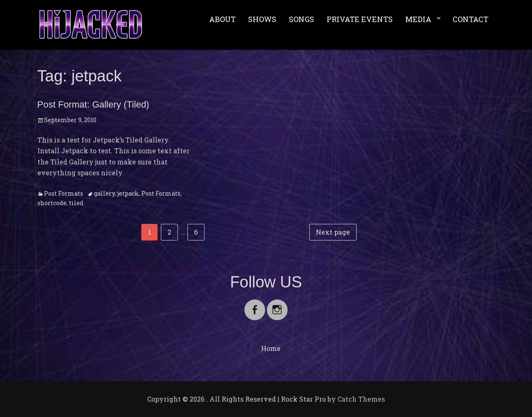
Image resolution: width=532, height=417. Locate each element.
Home (271, 348)
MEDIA (418, 19)
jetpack (128, 193)
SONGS (302, 19)
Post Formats (64, 193)
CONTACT (470, 19)
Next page (333, 232)
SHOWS (262, 19)
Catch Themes (361, 399)
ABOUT (222, 19)
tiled (76, 203)
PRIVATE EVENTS (360, 19)
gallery (104, 193)
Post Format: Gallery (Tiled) (93, 104)
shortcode (52, 203)
